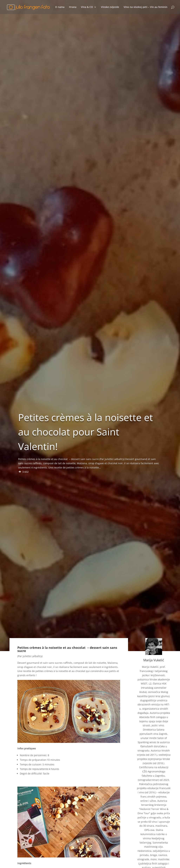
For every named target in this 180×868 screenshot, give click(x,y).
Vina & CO (87, 7)
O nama (60, 7)
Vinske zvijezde (110, 7)
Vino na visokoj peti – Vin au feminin (145, 7)
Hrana (73, 7)
